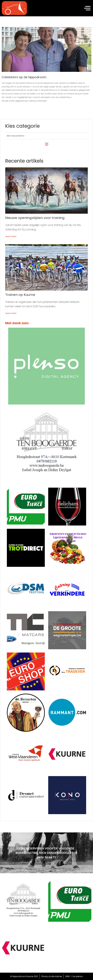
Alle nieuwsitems (15, 136)
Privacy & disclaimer (52, 976)
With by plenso (74, 976)
